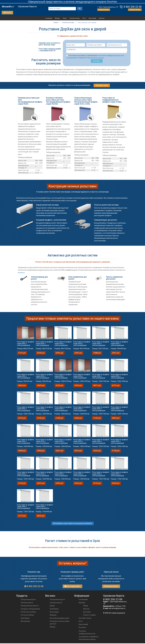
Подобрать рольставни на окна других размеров (73, 524)
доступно (114, 268)
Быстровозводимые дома (59, 619)
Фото (84, 18)
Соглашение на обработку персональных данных (89, 639)
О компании (49, 18)
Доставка (87, 613)
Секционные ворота (28, 600)
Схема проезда (104, 10)
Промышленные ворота (30, 606)
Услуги (65, 18)
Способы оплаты (75, 18)
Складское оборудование (30, 610)
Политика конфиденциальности (87, 633)
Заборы (53, 627)
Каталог (7, 13)
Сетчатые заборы (27, 616)
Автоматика (25, 622)
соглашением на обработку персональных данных (85, 58)
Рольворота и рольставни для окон (59, 623)
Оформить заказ (102, 86)
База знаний (92, 18)
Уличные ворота (27, 603)
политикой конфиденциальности (110, 56)
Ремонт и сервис (89, 616)
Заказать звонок (135, 10)
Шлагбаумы (25, 619)
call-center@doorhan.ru (117, 609)
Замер (86, 606)
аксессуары (54, 613)
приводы (53, 616)
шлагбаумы (54, 610)
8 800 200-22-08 (133, 7)
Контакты (102, 18)
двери (52, 606)
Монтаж (86, 610)
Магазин (57, 18)
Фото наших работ (72, 587)
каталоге (21, 273)
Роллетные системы (28, 613)
